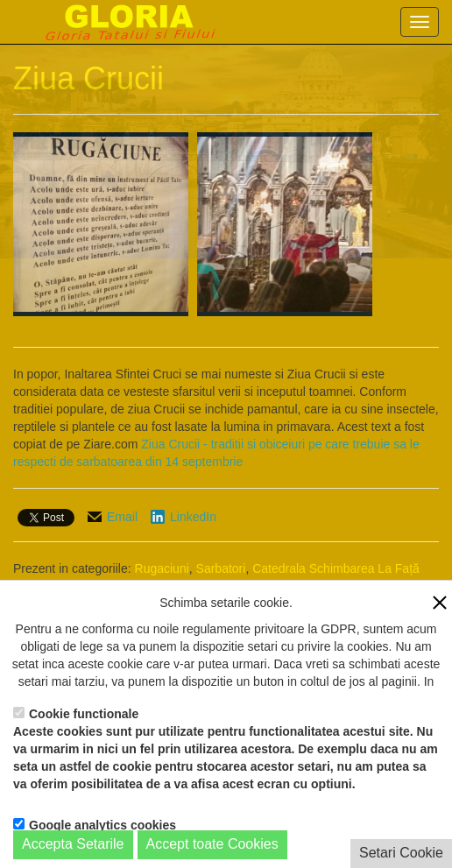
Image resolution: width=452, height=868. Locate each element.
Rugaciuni (162, 568)
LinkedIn (193, 517)
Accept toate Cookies (212, 844)
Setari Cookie (401, 853)
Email (122, 517)
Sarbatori (221, 568)
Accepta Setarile (73, 844)
